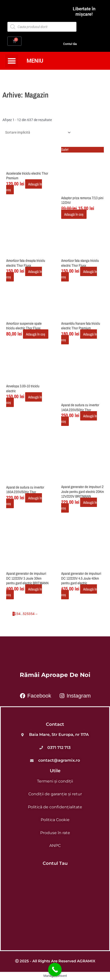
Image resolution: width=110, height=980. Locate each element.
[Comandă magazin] (37, 133)
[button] (12, 61)
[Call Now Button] (55, 970)
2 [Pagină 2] (16, 614)
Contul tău (70, 44)
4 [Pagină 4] (19, 614)
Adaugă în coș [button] (74, 214)
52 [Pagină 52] (25, 614)
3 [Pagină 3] (18, 614)
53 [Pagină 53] (29, 614)
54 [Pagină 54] (33, 614)
